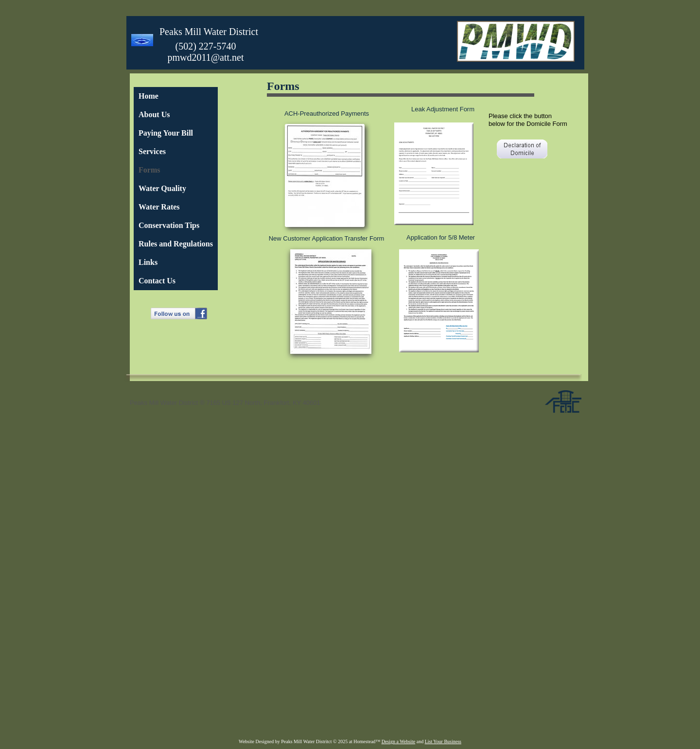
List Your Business (443, 741)
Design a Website (399, 741)
